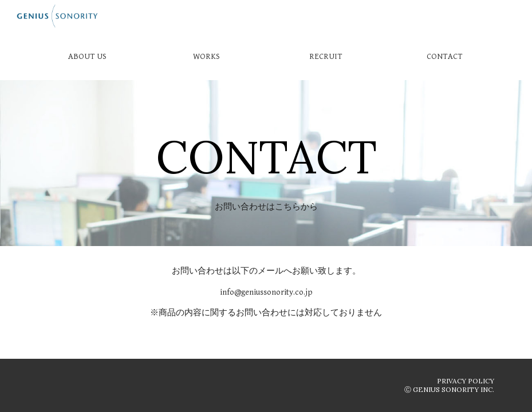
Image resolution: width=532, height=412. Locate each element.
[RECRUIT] (326, 56)
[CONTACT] (445, 56)
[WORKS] (206, 56)
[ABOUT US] (87, 56)
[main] (266, 143)
